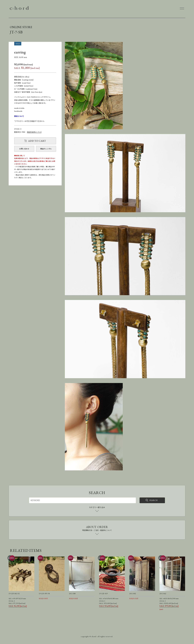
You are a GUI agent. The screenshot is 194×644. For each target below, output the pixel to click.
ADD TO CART (37, 141)
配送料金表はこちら (34, 132)
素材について (19, 116)
